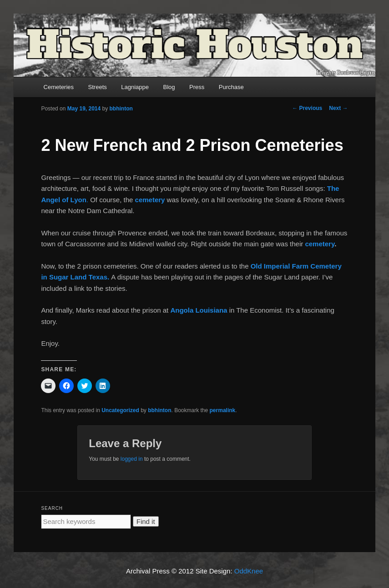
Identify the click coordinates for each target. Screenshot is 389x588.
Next (338, 108)
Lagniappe (135, 87)
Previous (307, 108)
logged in (132, 459)
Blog (169, 87)
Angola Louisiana (200, 310)
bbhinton (121, 109)
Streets (98, 87)
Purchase (231, 87)
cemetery (150, 200)
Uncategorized (120, 410)
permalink (223, 410)
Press (197, 87)
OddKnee (249, 571)
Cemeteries (59, 87)
